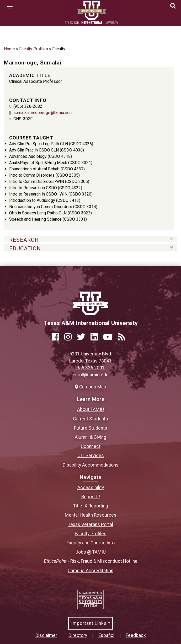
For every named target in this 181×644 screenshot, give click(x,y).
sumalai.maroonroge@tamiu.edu (42, 113)
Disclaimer (46, 635)
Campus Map (91, 387)
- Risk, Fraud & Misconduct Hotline (91, 561)
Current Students (91, 419)
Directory (78, 635)
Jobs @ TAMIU (91, 552)
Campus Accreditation (91, 571)
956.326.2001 (91, 368)
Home (9, 49)
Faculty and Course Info (91, 543)
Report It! (91, 497)
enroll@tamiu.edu (91, 375)
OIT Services (91, 456)
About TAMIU (91, 409)
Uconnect (91, 446)
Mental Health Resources (91, 515)
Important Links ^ (91, 623)
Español (106, 635)
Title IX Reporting (91, 506)
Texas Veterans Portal (91, 524)
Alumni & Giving (91, 437)
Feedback (136, 635)
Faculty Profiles (34, 49)
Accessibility (91, 488)
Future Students (91, 428)
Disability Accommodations (91, 465)
